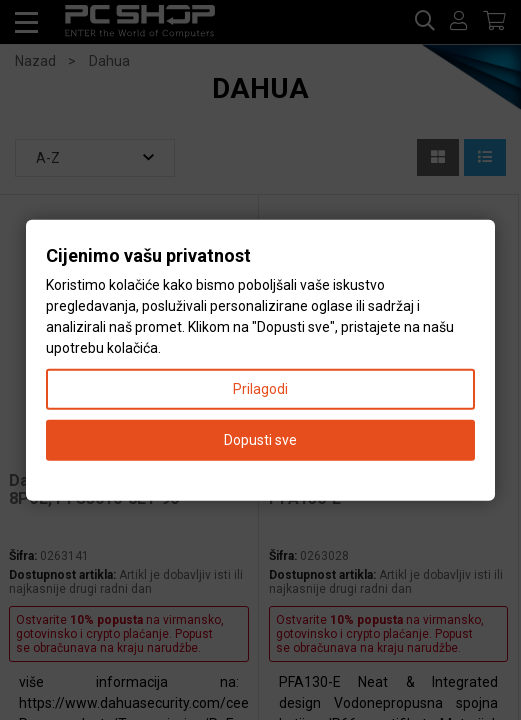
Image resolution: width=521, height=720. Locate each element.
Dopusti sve (260, 439)
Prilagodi (260, 388)
